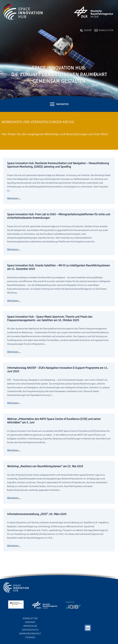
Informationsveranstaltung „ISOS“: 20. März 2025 (37, 514)
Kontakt (30, 622)
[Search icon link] (86, 30)
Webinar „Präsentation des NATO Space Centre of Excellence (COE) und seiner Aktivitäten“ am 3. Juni (54, 421)
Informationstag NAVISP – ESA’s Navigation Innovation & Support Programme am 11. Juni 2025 (58, 370)
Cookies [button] (30, 637)
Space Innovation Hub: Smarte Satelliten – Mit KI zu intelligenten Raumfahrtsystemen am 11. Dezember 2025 (59, 267)
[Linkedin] (88, 628)
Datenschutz (30, 630)
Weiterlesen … (14, 198)
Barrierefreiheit (30, 634)
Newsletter (106, 30)
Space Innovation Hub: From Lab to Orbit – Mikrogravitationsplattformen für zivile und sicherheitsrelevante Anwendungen (59, 216)
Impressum (30, 626)
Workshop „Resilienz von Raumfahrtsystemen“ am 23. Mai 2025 (45, 466)
